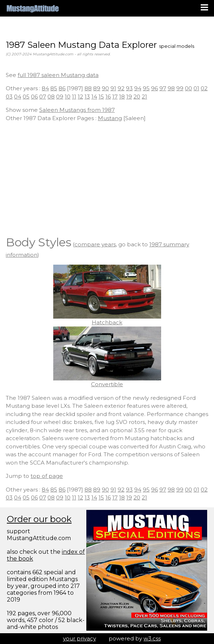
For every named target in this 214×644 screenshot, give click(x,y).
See (12, 75)
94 (138, 88)
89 (97, 88)
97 (163, 88)
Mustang (110, 118)
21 (144, 97)
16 (108, 97)
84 (45, 88)
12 (80, 97)
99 (180, 88)
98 (171, 88)
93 (129, 88)
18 (122, 97)
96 (154, 88)
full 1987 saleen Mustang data (58, 75)
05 (26, 97)
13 (87, 97)
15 (101, 97)
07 (43, 97)
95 (146, 88)
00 (188, 88)
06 (34, 97)
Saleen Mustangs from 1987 (77, 110)
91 (113, 88)
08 (51, 97)
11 (74, 97)
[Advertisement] (107, 178)
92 (121, 88)
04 (18, 97)
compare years (95, 244)
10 (68, 97)
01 (196, 88)
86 (62, 88)
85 (54, 88)
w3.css (152, 638)
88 (88, 88)
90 (105, 88)
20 (137, 97)
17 (115, 97)
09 (60, 97)
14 (94, 97)
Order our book (39, 519)
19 (129, 97)
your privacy (79, 638)
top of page (47, 476)
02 (204, 88)
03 (9, 97)
